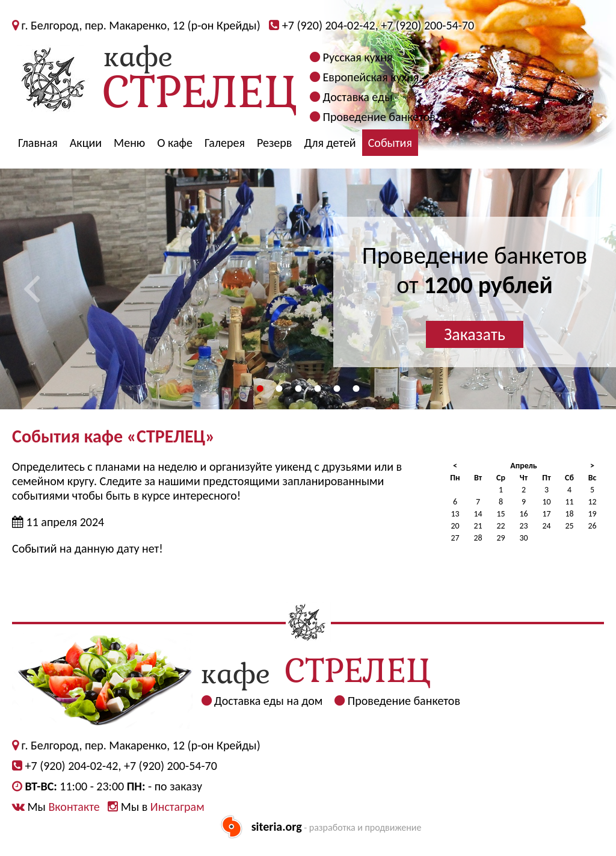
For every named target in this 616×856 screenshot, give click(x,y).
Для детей (330, 143)
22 (500, 526)
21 (478, 526)
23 (523, 526)
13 (455, 514)
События (390, 143)
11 (569, 502)
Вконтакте (74, 807)
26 (592, 526)
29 (500, 538)
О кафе (175, 143)
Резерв (275, 143)
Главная (38, 143)
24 (546, 526)
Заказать (475, 334)
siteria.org (277, 827)
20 (455, 526)
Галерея (225, 143)
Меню (129, 143)
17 (546, 514)
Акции (86, 143)
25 (569, 526)
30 (523, 538)
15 (500, 514)
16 (523, 514)
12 (592, 502)
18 (569, 514)
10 (546, 502)
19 (592, 514)
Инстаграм (177, 807)
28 (478, 538)
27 (455, 538)
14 (478, 514)
